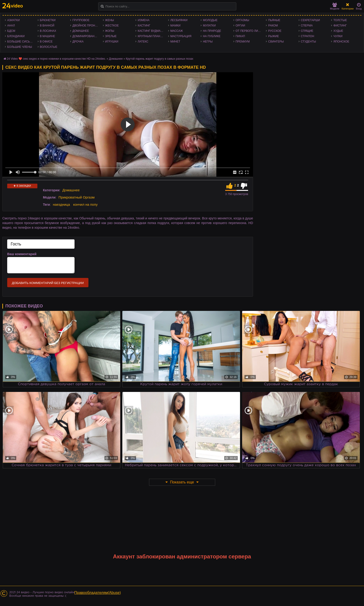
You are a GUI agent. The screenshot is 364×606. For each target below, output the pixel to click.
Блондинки (16, 36)
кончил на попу (85, 204)
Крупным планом (151, 36)
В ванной (47, 26)
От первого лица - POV (250, 31)
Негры (208, 42)
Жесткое (112, 26)
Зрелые (111, 36)
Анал (11, 26)
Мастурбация (181, 36)
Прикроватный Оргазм (77, 197)
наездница (62, 204)
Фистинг (340, 26)
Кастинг (144, 26)
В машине (48, 36)
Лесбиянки (179, 20)
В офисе (46, 42)
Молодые (210, 20)
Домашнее (81, 31)
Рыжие (273, 36)
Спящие (307, 31)
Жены (110, 20)
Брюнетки (48, 20)
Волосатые (49, 47)
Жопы (110, 31)
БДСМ (11, 31)
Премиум (243, 42)
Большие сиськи (20, 42)
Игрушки (112, 42)
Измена (144, 20)
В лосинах (48, 31)
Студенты (308, 42)
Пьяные (274, 20)
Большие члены (20, 47)
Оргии (240, 26)
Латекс (143, 42)
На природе (212, 31)
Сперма (307, 26)
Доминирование (85, 36)
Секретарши (310, 20)
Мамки (175, 26)
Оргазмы (242, 20)
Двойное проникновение (86, 26)
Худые (338, 31)
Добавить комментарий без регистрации (48, 283)
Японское (341, 42)
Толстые (340, 20)
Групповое (81, 20)
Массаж (177, 31)
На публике (212, 36)
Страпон (307, 36)
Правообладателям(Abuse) (98, 593)
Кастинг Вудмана (151, 31)
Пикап (240, 36)
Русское (275, 31)
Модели (335, 6)
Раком (273, 26)
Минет (175, 42)
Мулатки (209, 26)
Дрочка (78, 42)
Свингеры (276, 42)
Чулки (338, 36)
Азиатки (13, 20)
